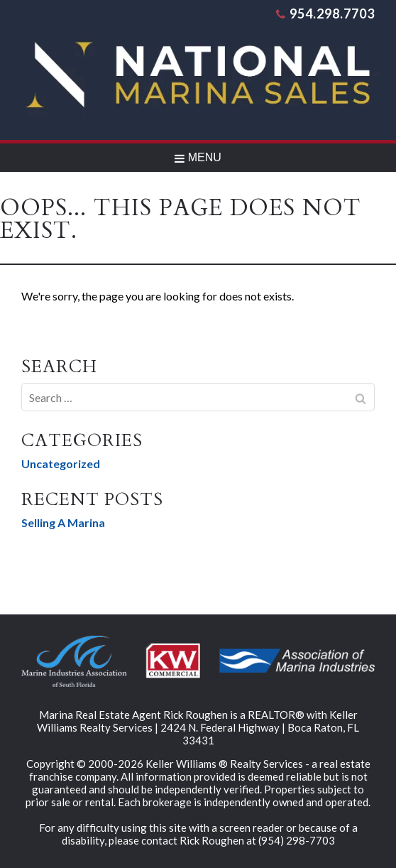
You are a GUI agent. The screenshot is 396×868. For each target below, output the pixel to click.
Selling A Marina (63, 522)
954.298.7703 (325, 13)
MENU (198, 158)
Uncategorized (61, 463)
